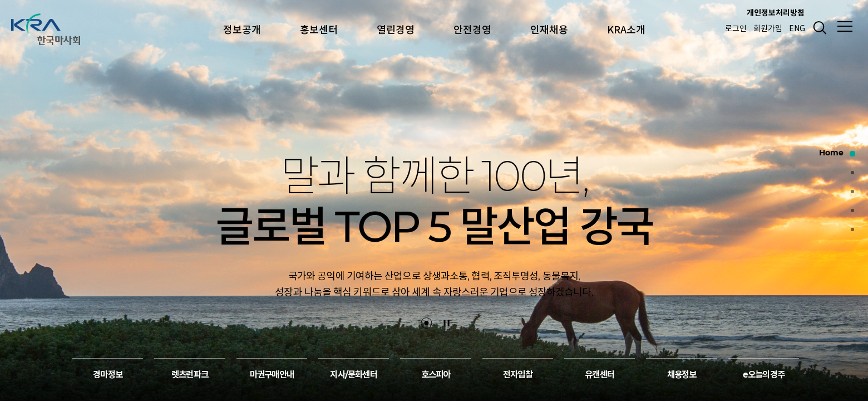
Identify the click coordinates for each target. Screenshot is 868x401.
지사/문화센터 (353, 376)
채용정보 (682, 376)
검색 (818, 28)
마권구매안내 (272, 376)
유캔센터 (600, 376)
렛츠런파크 (189, 376)
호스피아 (436, 376)
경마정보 (108, 376)
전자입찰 (518, 376)
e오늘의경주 (763, 376)
